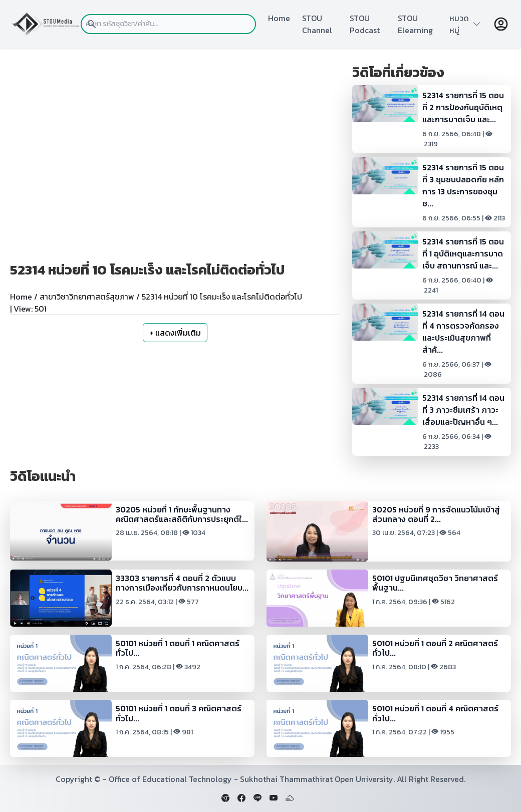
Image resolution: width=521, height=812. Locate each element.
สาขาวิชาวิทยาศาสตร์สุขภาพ (87, 297)
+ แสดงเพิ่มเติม (175, 333)
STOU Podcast (365, 24)
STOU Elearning (415, 24)
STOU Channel (317, 24)
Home (279, 18)
